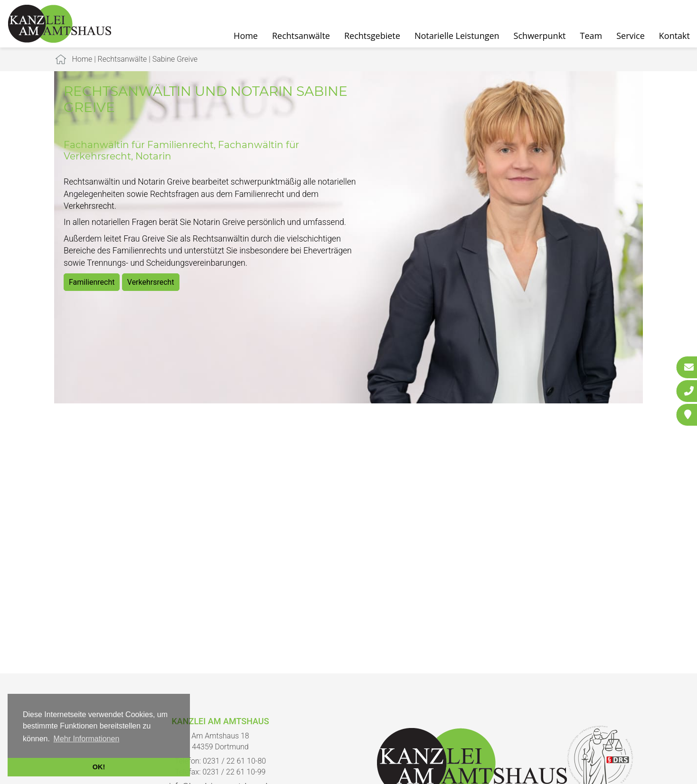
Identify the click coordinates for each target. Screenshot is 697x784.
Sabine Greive (175, 59)
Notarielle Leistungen (457, 36)
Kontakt (674, 36)
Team (591, 36)
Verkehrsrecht (151, 282)
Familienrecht (92, 282)
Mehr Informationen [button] (87, 739)
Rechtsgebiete (372, 36)
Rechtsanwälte (301, 36)
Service (631, 36)
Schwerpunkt (540, 36)
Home (246, 36)
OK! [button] (99, 767)
